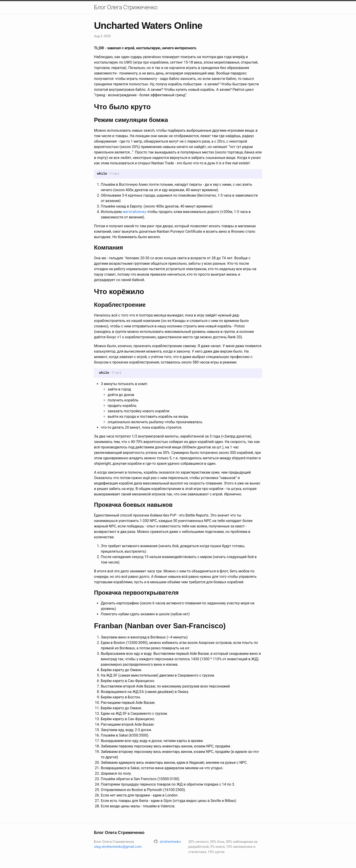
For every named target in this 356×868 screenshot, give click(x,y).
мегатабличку (134, 212)
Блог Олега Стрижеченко (126, 7)
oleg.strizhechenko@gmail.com (118, 847)
